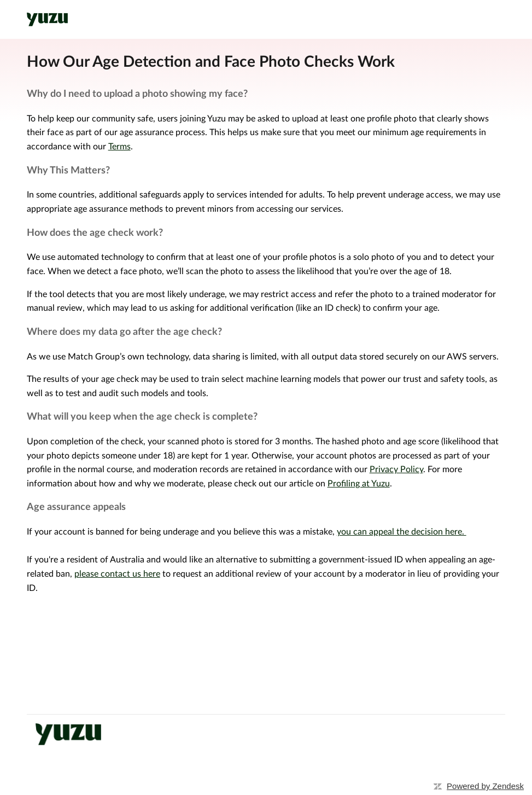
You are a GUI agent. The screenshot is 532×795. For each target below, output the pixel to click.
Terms (119, 147)
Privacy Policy (396, 469)
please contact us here (117, 574)
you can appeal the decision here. (402, 532)
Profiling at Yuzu (359, 484)
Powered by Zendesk (485, 786)
